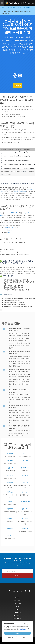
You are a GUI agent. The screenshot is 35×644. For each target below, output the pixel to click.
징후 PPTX (25, 509)
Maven (10, 230)
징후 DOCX (10, 461)
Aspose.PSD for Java (20, 192)
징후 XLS (25, 528)
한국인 (24, 3)
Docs (17, 609)
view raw (32, 172)
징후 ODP (10, 482)
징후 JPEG (10, 475)
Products (17, 601)
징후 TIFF (25, 519)
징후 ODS (25, 482)
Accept (17, 633)
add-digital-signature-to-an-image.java (12, 172)
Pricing (17, 607)
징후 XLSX (10, 536)
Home (17, 598)
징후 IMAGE (25, 468)
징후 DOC (25, 453)
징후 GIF (10, 468)
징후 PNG (10, 502)
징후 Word (10, 528)
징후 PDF (25, 492)
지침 (9, 232)
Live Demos (17, 612)
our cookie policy (22, 630)
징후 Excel (25, 461)
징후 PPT (10, 509)
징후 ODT (10, 492)
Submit (17, 576)
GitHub (9, 174)
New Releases (17, 604)
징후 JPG (25, 475)
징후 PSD (10, 519)
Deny (24, 638)
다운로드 (18, 85)
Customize (11, 638)
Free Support (17, 615)
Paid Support (17, 618)
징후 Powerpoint (25, 502)
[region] (17, 160)
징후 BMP (10, 453)
